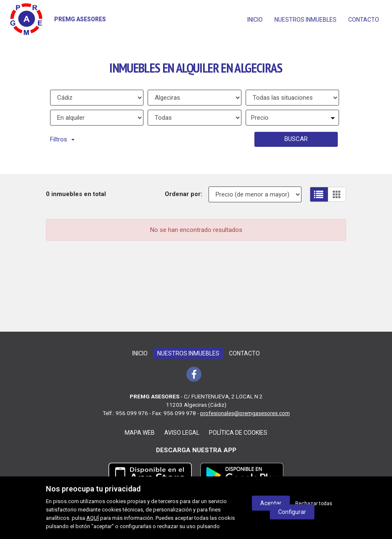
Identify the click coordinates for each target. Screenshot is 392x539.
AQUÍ (93, 518)
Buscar (296, 139)
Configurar (292, 512)
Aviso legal (182, 433)
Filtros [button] (62, 139)
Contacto (364, 20)
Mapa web (140, 433)
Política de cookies (238, 433)
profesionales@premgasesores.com (245, 413)
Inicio (255, 20)
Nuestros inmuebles (305, 20)
